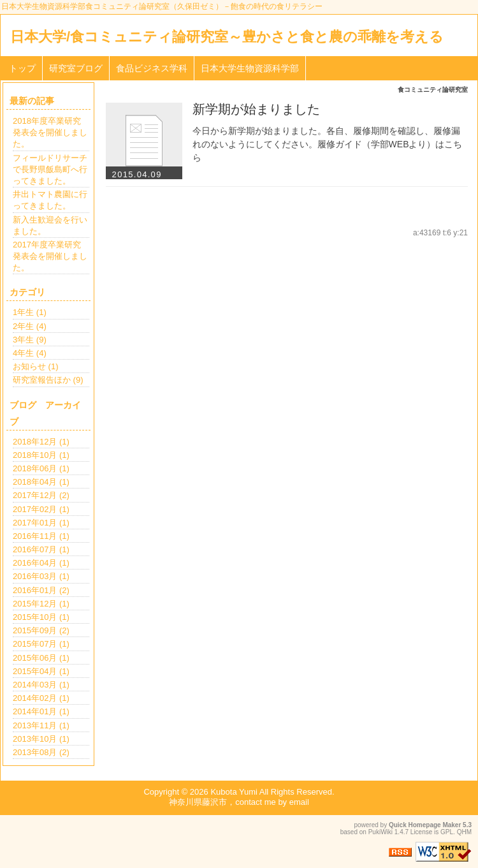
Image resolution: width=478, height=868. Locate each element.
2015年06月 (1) (41, 658)
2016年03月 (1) (41, 576)
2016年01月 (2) (41, 590)
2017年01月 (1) (41, 523)
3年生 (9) (30, 340)
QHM (464, 832)
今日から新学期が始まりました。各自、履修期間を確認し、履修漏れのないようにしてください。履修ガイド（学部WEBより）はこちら (328, 144)
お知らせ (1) (36, 366)
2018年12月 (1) (41, 442)
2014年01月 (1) (41, 711)
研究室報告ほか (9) (48, 380)
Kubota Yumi (234, 792)
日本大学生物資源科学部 (250, 68)
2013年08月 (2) (41, 752)
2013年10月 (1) (41, 739)
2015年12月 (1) (41, 604)
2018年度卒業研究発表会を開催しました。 (50, 132)
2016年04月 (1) (41, 563)
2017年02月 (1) (41, 509)
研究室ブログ (76, 68)
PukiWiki (380, 832)
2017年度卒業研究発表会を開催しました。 (50, 256)
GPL (447, 832)
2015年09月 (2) (41, 630)
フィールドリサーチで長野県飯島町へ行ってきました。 (50, 169)
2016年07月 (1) (41, 549)
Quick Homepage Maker (425, 825)
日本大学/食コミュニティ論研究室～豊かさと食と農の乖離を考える (227, 37)
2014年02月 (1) (41, 698)
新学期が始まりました (256, 109)
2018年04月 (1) (41, 482)
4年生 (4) (30, 353)
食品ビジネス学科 (152, 68)
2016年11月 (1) (41, 536)
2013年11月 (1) (41, 725)
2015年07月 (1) (41, 644)
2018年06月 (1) (41, 468)
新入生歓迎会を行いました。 (50, 225)
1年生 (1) (30, 312)
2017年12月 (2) (41, 495)
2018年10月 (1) (41, 455)
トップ (22, 68)
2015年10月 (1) (41, 617)
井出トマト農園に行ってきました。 (50, 200)
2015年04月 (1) (41, 671)
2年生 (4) (30, 326)
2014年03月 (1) (41, 685)
